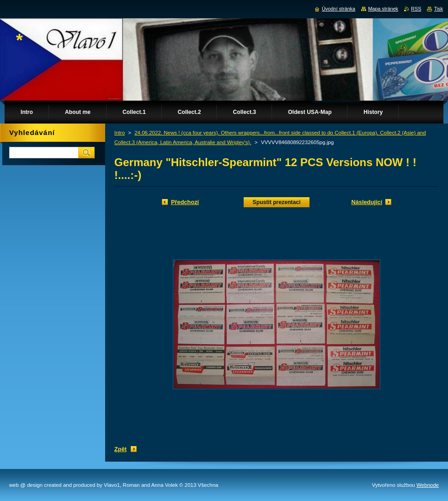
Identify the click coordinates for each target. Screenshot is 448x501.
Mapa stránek (383, 9)
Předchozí (185, 202)
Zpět (120, 449)
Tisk (438, 9)
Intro (120, 133)
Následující (367, 202)
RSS (416, 9)
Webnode (428, 485)
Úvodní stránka (339, 9)
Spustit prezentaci (277, 202)
